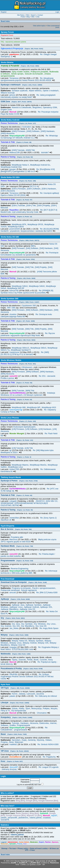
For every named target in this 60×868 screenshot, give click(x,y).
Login (57, 12)
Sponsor (55, 842)
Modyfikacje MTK (19, 225)
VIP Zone (15, 751)
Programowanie (17, 561)
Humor (15, 694)
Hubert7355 (14, 469)
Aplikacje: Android (31, 607)
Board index (5, 21)
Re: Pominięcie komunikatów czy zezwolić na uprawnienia (29, 254)
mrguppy (13, 647)
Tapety (15, 660)
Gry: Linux (51, 624)
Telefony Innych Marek (11, 477)
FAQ (27, 15)
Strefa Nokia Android (10, 120)
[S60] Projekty (41, 329)
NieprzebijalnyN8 (17, 136)
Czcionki (43, 660)
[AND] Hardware (48, 131)
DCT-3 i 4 (34, 186)
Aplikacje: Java (18, 605)
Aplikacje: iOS (46, 607)
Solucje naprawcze (29, 590)
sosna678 (5, 820)
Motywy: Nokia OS (20, 641)
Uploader (13, 844)
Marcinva (13, 540)
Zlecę (11, 742)
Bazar (14, 734)
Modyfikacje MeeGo (38, 465)
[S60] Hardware (46, 310)
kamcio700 (14, 291)
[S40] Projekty (41, 267)
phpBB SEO (35, 863)
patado (12, 696)
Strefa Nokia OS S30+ (10, 177)
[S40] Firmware (18, 248)
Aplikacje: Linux (16, 607)
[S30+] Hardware (49, 189)
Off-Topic (15, 688)
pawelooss (14, 54)
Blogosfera (37, 107)
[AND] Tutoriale (18, 150)
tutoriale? (47, 152)
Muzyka (54, 709)
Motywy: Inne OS (18, 645)
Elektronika (44, 723)
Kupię (24, 740)
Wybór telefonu (35, 91)
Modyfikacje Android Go (40, 165)
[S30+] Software (34, 189)
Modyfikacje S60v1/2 (20, 348)
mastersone (14, 352)
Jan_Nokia (14, 628)
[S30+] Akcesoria (8, 191)
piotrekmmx (23, 818)
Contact (40, 15)
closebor (13, 314)
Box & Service (16, 529)
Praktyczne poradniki (39, 72)
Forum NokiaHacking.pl (24, 861)
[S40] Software (32, 248)
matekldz (13, 744)
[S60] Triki (29, 329)
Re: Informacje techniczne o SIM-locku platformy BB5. (29, 572)
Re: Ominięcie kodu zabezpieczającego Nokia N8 (26, 315)
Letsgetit (13, 501)
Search (33, 15)
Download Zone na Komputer (24, 582)
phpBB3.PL (23, 863)
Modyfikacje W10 (49, 407)
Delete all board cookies (39, 849)
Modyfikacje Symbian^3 (21, 350)
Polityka (46, 709)
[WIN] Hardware (47, 372)
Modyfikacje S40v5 (37, 286)
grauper (13, 169)
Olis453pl (13, 674)
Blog (28, 17)
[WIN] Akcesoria (7, 374)
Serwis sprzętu (17, 74)
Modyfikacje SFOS (35, 225)
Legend (4, 842)
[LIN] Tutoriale (18, 448)
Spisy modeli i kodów (21, 72)
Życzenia (40, 694)
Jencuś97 (14, 767)
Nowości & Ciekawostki (22, 107)
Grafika (13, 725)
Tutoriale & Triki (16, 495)
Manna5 (13, 112)
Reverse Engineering (20, 569)
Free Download (7, 579)
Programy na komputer (21, 588)
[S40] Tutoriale (18, 267)
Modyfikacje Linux (15, 467)
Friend (20, 844)
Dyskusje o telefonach (21, 85)
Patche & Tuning (17, 510)
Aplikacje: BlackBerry (10, 609)
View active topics (39, 26)
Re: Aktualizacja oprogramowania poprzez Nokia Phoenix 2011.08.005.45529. (28, 79)
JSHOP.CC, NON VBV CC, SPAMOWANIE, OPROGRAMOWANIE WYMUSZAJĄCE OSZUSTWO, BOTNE (29, 503)
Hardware (24, 723)
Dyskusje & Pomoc (19, 481)
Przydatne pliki (17, 537)
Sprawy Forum (7, 32)
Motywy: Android (30, 643)
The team (12, 849)
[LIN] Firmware (18, 429)
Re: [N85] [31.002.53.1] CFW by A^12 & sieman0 (25, 353)
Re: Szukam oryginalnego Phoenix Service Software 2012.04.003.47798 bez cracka (27, 677)
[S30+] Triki (31, 206)
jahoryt (12, 95)
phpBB (13, 863)
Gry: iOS (16, 626)
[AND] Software (33, 131)
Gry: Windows (40, 624)
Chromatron (43, 713)
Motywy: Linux (15, 643)
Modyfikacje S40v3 (20, 286)
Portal (23, 17)
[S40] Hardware (46, 248)
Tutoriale (15, 723)
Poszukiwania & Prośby (22, 669)
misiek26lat (14, 518)
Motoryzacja (36, 709)
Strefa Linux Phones (10, 418)
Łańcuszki (31, 694)
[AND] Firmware (18, 131)
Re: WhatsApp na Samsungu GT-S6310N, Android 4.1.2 (29, 137)
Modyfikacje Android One (11, 167)
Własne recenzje (8, 93)
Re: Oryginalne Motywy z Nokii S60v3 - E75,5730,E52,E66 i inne (30, 648)
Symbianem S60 (29, 306)
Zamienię (32, 740)
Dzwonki (22, 660)
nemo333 (13, 376)
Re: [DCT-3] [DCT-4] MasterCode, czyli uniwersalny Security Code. (29, 211)
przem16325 (15, 229)
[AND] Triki (30, 150)
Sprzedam (16, 740)
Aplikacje (15, 599)
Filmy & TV (5, 711)
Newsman (4, 844)
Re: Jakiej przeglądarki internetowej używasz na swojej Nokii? (28, 96)
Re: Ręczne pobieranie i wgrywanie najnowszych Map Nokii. (28, 334)
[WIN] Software (32, 372)
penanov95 (12, 818)
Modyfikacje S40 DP (16, 288)
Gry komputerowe (19, 711)
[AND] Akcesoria (8, 133)
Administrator (13, 842)
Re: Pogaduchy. (51, 757)
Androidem (27, 127)
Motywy (15, 635)
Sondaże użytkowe (20, 91)
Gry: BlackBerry (28, 626)
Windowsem (27, 367)
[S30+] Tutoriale (18, 206)
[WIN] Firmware (18, 372)
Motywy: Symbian (36, 641)
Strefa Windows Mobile (11, 360)
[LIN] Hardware (45, 429)
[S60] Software (32, 310)
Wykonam (19, 742)
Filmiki (30, 660)
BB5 (33, 246)
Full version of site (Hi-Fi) (46, 861)
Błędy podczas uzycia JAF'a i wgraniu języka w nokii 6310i (28, 541)
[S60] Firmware (18, 310)
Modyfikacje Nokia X (20, 165)
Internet (53, 723)
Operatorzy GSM (50, 107)
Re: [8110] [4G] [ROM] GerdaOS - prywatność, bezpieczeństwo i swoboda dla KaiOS (30, 230)
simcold (13, 593)
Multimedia (16, 654)
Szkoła (15, 709)
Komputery (16, 717)
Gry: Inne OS (41, 626)
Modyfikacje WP (34, 407)
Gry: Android (6, 626)
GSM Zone (16, 102)
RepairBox (14, 210)
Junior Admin (24, 842)
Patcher (48, 842)
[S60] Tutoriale (18, 329)
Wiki (33, 17)
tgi (10, 450)
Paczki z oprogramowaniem (44, 588)
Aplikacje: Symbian (34, 605)
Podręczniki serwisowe (10, 590)
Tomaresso (14, 78)
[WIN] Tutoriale (18, 391)
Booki (36, 660)
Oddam (49, 740)
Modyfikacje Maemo (20, 465)
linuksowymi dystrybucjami (24, 427)
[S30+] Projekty (43, 206)
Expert (41, 842)
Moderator (34, 842)
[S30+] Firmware (19, 189)
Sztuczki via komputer (34, 74)
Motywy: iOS (43, 643)
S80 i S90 (11, 308)
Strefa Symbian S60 (10, 299)
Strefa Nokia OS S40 (10, 237)
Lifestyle (15, 703)
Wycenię (41, 740)
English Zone (6, 110)
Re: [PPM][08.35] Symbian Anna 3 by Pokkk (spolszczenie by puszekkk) (27, 292)
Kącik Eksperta (7, 526)
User (25, 844)
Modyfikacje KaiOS (16, 227)
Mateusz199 (14, 152)
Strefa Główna (7, 62)
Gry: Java (16, 624)
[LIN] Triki (29, 448)
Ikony (50, 660)
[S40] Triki (29, 267)
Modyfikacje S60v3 (38, 348)
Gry (13, 618)
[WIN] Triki (30, 391)
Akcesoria (34, 723)
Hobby (22, 709)
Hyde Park (5, 685)
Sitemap (4, 849)
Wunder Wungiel (17, 434)
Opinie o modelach (51, 91)
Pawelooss (55, 863)
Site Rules (21, 15)
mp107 (54, 816)
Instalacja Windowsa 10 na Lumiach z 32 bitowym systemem (28, 394)
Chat (38, 17)
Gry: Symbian (27, 624)
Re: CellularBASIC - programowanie (24, 729)
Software (4, 725)
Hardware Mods (17, 546)
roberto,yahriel (36, 818)
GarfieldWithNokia (17, 393)
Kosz (12, 761)
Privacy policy (23, 849)
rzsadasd (47, 818)
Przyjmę (4, 742)
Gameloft (44, 813)
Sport (28, 709)
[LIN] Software (31, 429)
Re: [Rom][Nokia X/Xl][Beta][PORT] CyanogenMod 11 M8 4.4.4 (28, 170)
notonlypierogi (16, 410)
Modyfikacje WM (19, 407)
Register (4, 12)
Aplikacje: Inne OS (27, 609)
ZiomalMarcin (15, 757)
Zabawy (22, 694)
